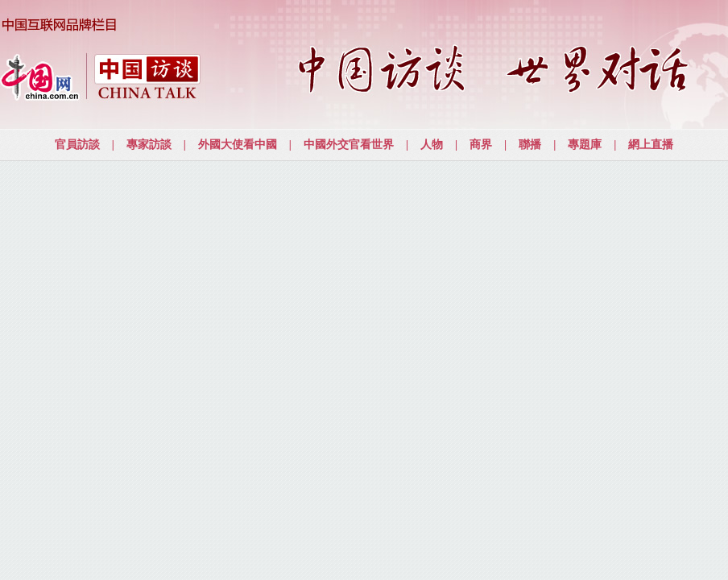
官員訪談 (77, 145)
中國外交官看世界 (349, 145)
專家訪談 (149, 145)
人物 (432, 145)
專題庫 (585, 145)
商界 (481, 145)
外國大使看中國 (238, 145)
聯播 (530, 145)
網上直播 (651, 145)
